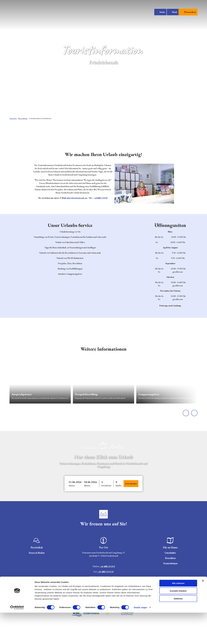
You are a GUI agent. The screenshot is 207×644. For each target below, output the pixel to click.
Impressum (84, 598)
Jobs (75, 598)
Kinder (119, 486)
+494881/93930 (100, 198)
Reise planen (23, 118)
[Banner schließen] (203, 612)
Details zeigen (140, 639)
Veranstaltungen (170, 563)
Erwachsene (106, 486)
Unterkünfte (170, 553)
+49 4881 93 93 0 (107, 566)
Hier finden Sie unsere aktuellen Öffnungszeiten (103, 582)
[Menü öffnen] (172, 13)
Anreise (72, 486)
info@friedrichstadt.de (77, 198)
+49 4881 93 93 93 (105, 572)
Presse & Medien (37, 553)
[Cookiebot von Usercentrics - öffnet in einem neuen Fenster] (17, 639)
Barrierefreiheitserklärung (115, 598)
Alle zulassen (178, 615)
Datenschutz (96, 598)
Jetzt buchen (131, 484)
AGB (130, 598)
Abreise (87, 486)
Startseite (13, 118)
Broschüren (170, 558)
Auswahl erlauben (178, 622)
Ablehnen (178, 630)
